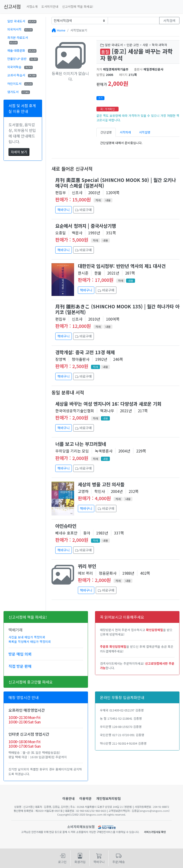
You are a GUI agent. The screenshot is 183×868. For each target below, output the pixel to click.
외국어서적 (20, 29)
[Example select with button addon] (80, 21)
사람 (145, 45)
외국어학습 (20, 67)
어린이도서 (20, 84)
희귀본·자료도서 (18, 40)
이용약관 (85, 798)
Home (61, 30)
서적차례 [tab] (125, 132)
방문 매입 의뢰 (20, 654)
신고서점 (12, 6)
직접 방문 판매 (20, 666)
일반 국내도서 (22, 21)
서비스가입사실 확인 (155, 832)
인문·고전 (133, 45)
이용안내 (68, 798)
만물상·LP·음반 (23, 59)
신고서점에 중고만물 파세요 (31, 682)
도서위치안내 (50, 6)
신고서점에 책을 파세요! (78, 6)
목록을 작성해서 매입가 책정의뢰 (30, 642)
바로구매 (84, 210)
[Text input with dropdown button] (134, 21)
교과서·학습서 (22, 75)
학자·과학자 (159, 45)
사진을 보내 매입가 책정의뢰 (27, 637)
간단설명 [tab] (106, 132)
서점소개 (32, 6)
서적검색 (169, 20)
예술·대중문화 (22, 50)
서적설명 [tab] (145, 132)
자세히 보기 (19, 152)
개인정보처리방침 (108, 798)
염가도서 (19, 92)
